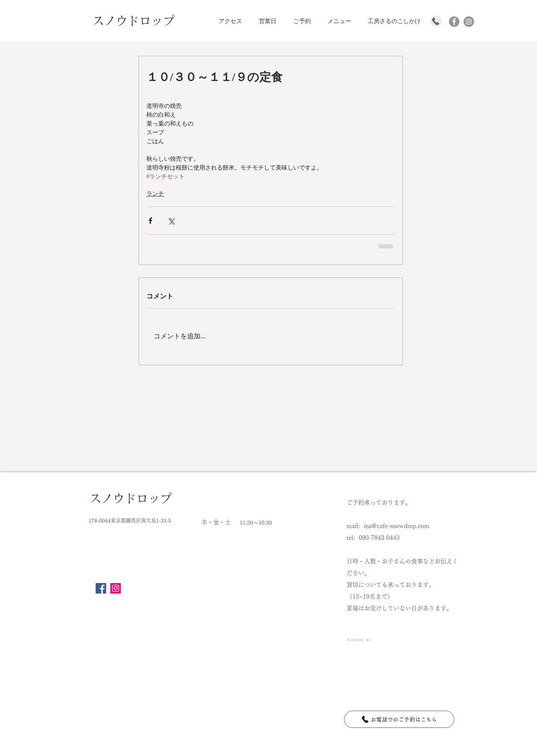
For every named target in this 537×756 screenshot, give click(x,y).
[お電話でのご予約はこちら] (399, 719)
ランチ (155, 194)
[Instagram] (116, 588)
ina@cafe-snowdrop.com (397, 526)
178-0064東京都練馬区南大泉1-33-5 (130, 521)
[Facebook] (101, 588)
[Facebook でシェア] (150, 221)
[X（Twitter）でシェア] (171, 221)
